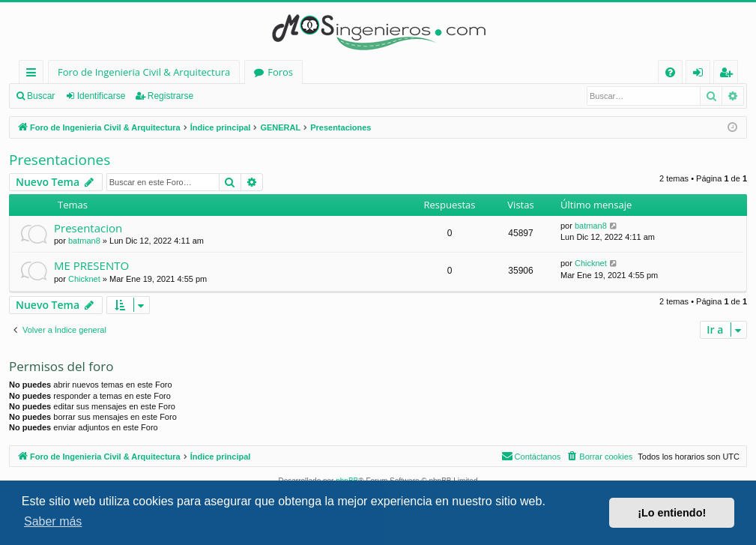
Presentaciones (60, 160)
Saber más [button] (53, 521)
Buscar (41, 96)
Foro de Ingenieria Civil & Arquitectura (144, 72)
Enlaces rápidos (34, 75)
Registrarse (170, 96)
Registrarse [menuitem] (729, 75)
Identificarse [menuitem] (702, 75)
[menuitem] (670, 72)
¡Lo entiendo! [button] (672, 513)
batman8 (84, 241)
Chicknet (84, 279)
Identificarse (102, 96)
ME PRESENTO (91, 265)
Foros (280, 72)
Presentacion (88, 228)
